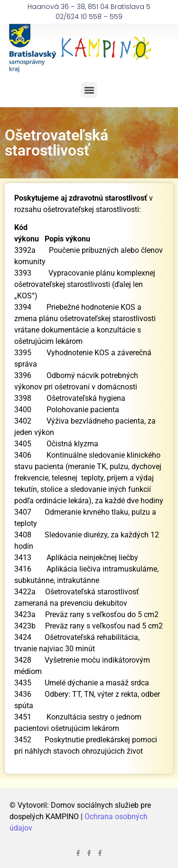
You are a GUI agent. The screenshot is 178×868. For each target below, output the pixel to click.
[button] (89, 90)
